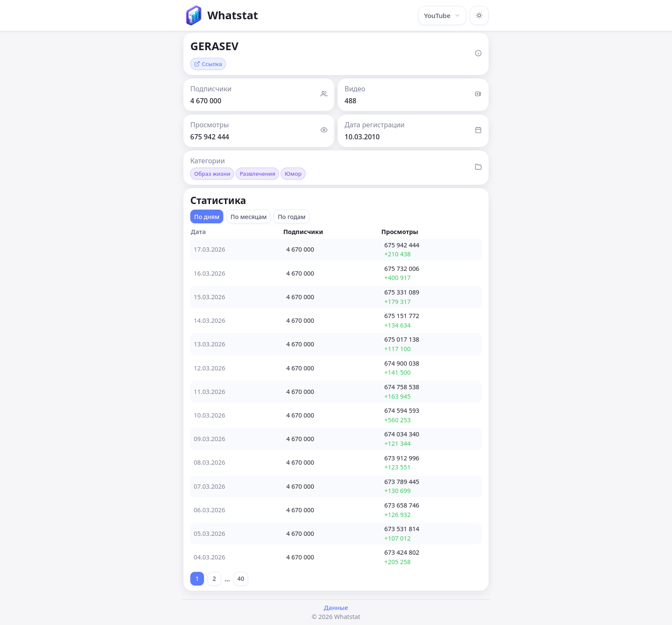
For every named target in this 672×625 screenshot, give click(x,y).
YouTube (442, 15)
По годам (292, 217)
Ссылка (208, 64)
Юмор (293, 174)
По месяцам (249, 217)
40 (241, 578)
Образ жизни (212, 174)
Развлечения (257, 174)
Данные (336, 608)
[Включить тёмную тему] (479, 15)
